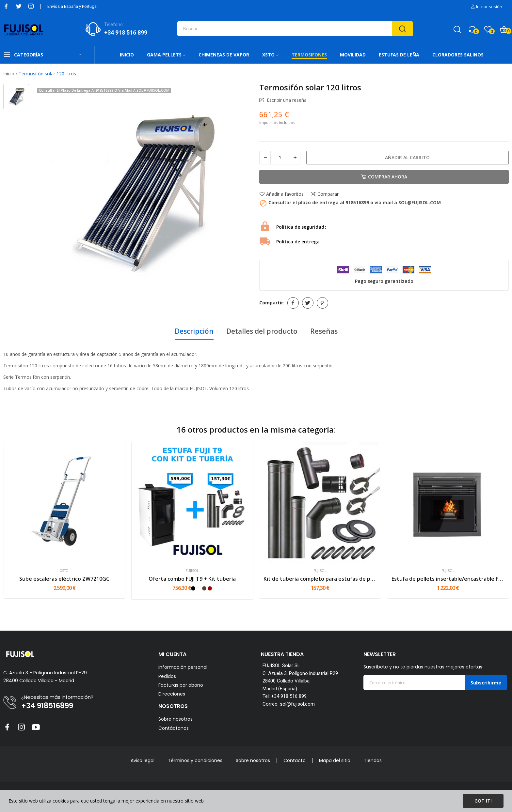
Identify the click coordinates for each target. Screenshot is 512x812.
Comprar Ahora (384, 177)
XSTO (64, 571)
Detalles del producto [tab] (262, 331)
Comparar (325, 194)
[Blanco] (199, 588)
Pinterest (322, 303)
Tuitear (308, 303)
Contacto (295, 760)
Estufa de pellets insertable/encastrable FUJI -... (448, 579)
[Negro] (193, 588)
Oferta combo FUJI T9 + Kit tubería (192, 579)
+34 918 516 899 (126, 32)
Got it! (483, 801)
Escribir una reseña (286, 100)
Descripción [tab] (194, 331)
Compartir (293, 303)
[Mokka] (204, 588)
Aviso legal (143, 760)
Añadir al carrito (407, 157)
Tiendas (373, 760)
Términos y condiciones (195, 760)
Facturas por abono (181, 685)
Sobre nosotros (176, 719)
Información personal (183, 667)
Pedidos (167, 676)
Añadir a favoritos (281, 194)
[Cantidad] (280, 158)
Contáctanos (174, 728)
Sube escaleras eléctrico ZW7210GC (64, 579)
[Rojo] (210, 588)
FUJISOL (192, 571)
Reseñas (324, 331)
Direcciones (172, 694)
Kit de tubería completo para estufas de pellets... (320, 579)
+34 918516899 (47, 706)
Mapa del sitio (335, 760)
